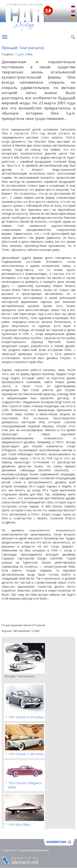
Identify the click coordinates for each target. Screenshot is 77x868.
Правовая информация (34, 850)
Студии (19, 54)
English (73, 11)
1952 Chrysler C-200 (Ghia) (26, 754)
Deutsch (73, 16)
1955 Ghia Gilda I (19, 825)
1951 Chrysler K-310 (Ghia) (26, 717)
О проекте (9, 850)
